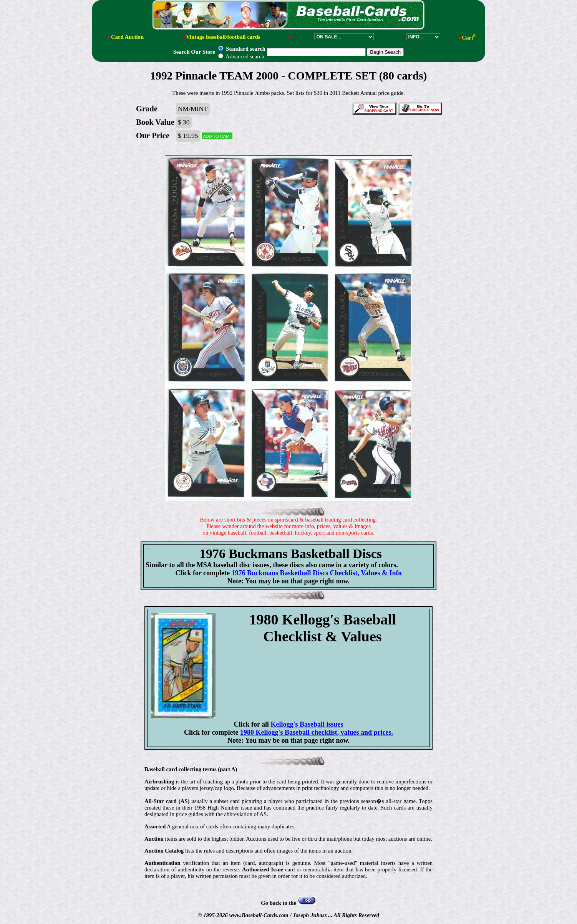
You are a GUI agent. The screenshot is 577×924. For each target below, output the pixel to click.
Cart (469, 38)
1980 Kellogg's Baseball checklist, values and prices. (317, 732)
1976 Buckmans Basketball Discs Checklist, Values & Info (317, 573)
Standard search (242, 49)
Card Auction (127, 37)
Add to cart (217, 136)
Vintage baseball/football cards (223, 37)
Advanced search (241, 56)
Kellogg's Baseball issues (307, 724)
